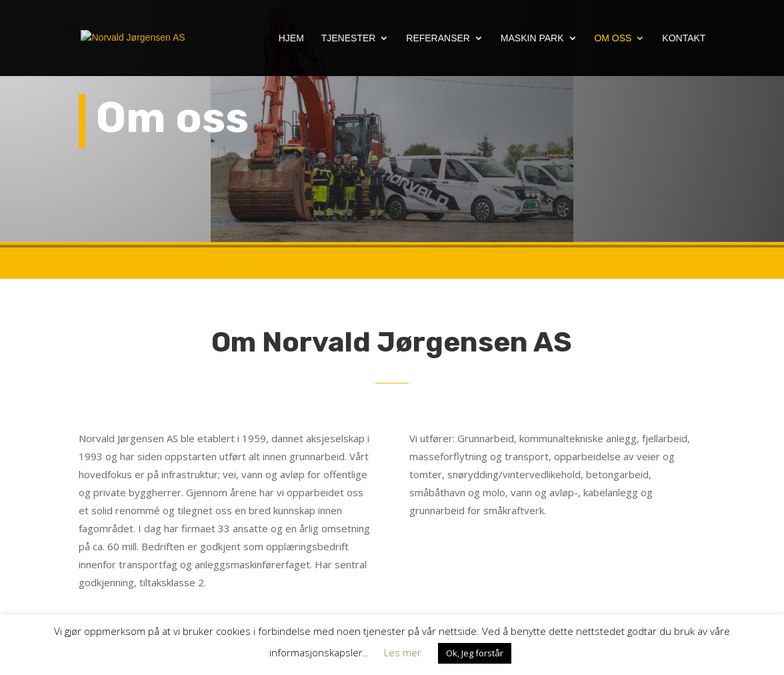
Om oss (613, 38)
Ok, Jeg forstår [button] (475, 653)
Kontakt (684, 38)
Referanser (438, 38)
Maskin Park (532, 38)
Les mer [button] (403, 652)
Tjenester (349, 38)
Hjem (291, 38)
